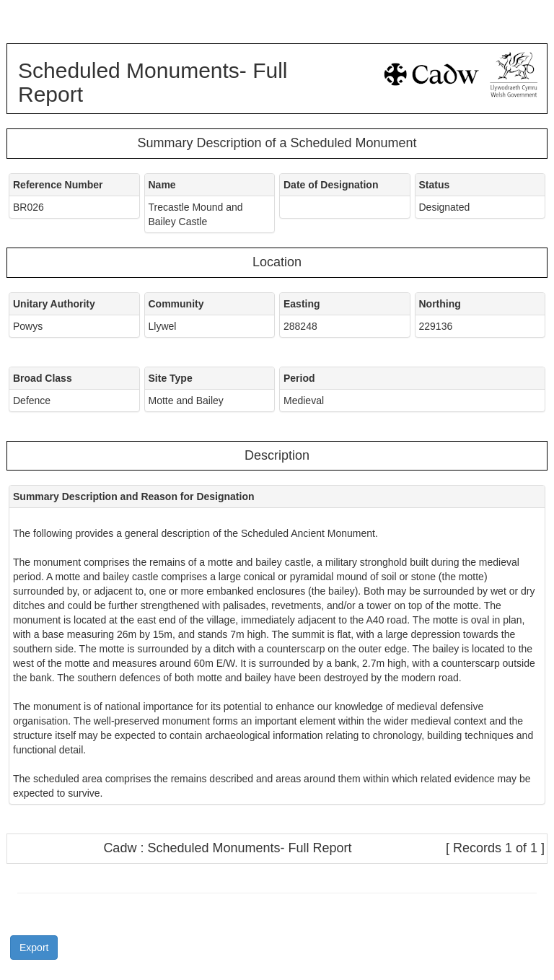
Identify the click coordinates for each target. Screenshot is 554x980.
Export (34, 948)
